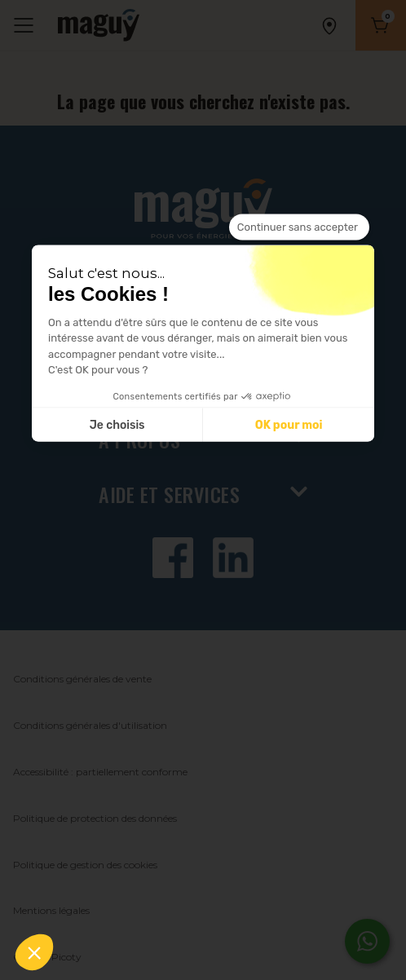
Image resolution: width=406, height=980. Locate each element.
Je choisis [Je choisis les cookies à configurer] (117, 424)
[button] (34, 952)
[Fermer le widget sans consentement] (299, 227)
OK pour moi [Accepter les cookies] (289, 424)
